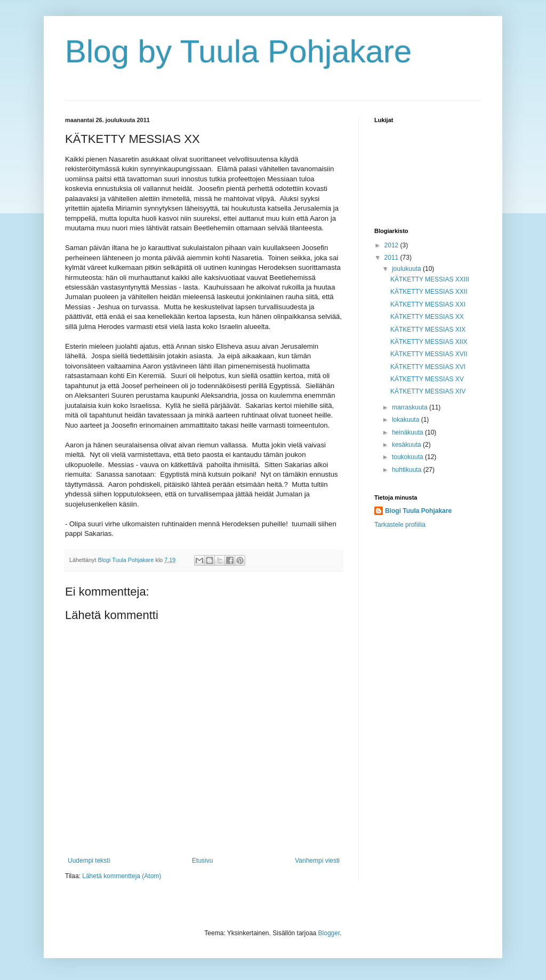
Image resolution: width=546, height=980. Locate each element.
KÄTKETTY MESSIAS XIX (428, 330)
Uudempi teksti (89, 861)
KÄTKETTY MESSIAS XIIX (429, 342)
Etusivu (202, 861)
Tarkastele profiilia (400, 525)
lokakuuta (407, 420)
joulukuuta (407, 269)
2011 (392, 258)
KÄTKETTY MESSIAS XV (427, 379)
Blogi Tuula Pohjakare (418, 511)
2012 (392, 245)
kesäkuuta (407, 445)
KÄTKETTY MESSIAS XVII (429, 354)
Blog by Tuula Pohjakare (238, 51)
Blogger (329, 933)
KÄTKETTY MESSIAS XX (427, 317)
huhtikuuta (408, 470)
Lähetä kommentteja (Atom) (122, 876)
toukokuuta (408, 457)
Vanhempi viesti (317, 861)
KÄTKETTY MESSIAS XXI (428, 304)
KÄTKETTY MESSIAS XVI (428, 367)
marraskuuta (411, 407)
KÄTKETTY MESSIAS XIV (428, 391)
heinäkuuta (408, 432)
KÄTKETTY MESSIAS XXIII (430, 279)
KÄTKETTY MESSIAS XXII (429, 292)
